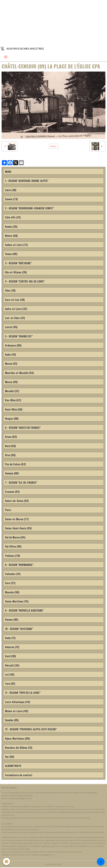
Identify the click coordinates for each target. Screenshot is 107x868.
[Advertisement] (53, 22)
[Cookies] (7, 861)
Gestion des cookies (54, 864)
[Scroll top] (101, 862)
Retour (53, 146)
